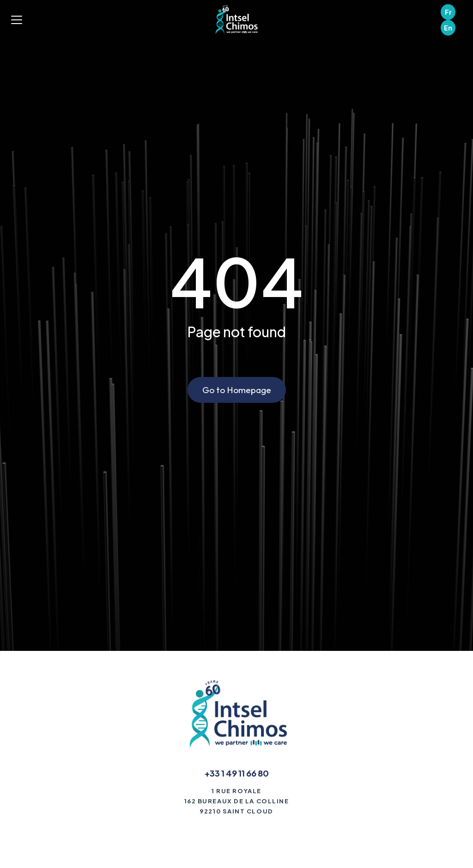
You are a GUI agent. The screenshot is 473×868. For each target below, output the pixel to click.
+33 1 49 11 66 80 (237, 773)
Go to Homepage (237, 390)
